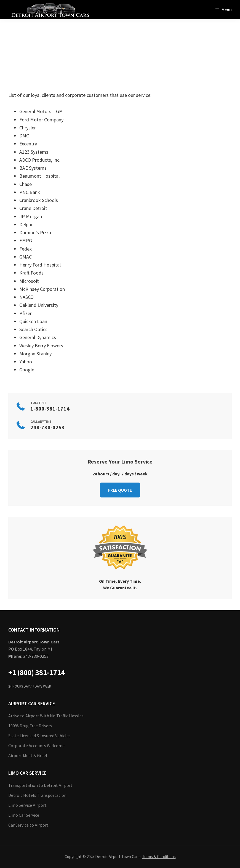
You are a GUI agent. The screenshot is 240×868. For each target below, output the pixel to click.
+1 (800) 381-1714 (37, 672)
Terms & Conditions (159, 857)
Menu (227, 10)
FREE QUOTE (120, 490)
